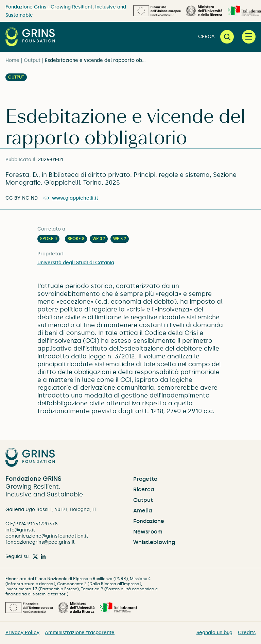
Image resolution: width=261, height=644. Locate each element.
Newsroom (148, 532)
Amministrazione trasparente (80, 633)
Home (12, 60)
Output (32, 60)
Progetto (145, 479)
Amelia (143, 511)
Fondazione (149, 521)
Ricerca (144, 489)
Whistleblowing (154, 542)
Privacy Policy (22, 633)
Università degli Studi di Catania (76, 263)
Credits (247, 633)
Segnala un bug (214, 633)
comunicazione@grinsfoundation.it (47, 536)
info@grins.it (20, 530)
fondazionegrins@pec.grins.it (40, 542)
